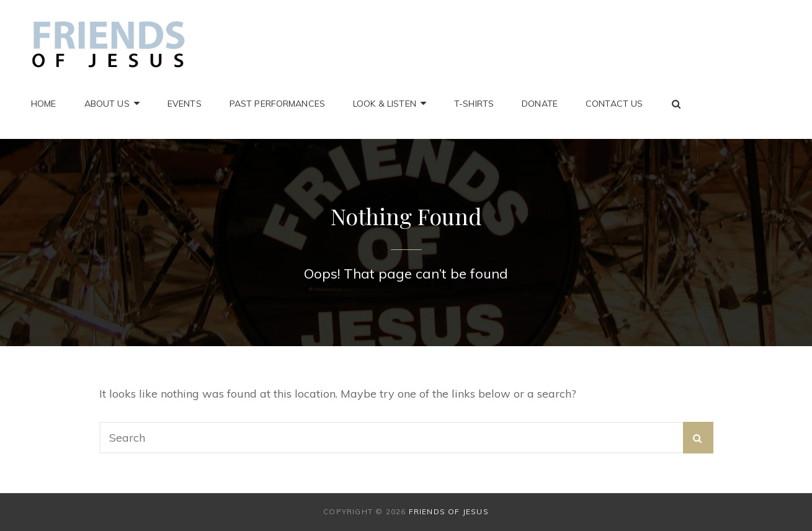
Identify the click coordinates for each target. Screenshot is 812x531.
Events (185, 104)
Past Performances (277, 104)
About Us (107, 104)
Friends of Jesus (449, 511)
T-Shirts (474, 104)
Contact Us (614, 104)
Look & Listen (385, 104)
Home (44, 104)
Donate (540, 104)
